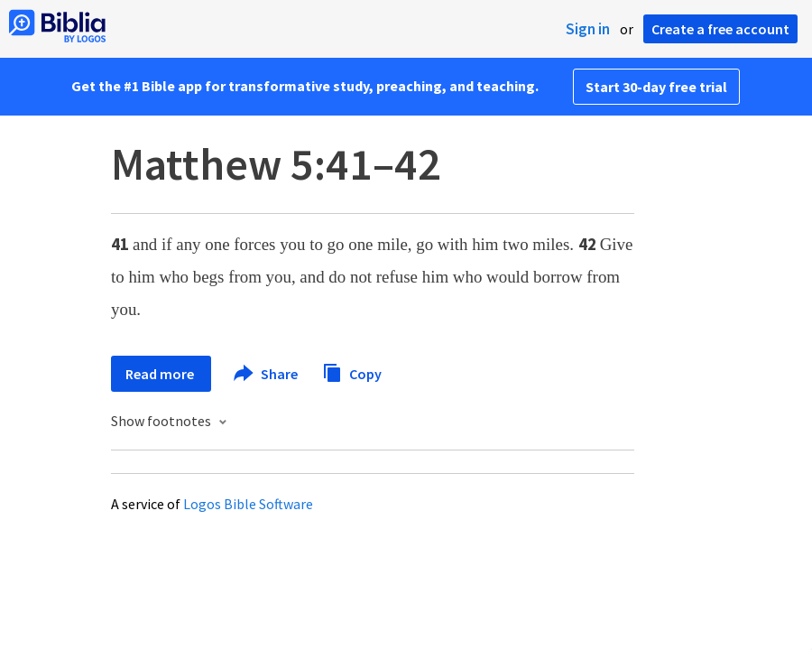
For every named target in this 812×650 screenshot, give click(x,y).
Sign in (588, 29)
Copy (352, 371)
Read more (161, 374)
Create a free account (720, 29)
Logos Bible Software (248, 504)
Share (267, 374)
